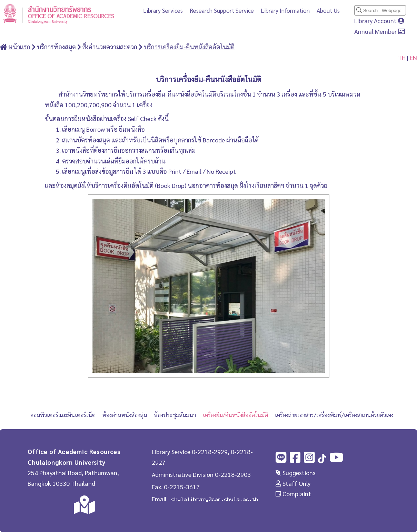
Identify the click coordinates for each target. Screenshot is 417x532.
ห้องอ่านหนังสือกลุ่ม (125, 415)
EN (413, 57)
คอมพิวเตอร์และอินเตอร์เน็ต (63, 415)
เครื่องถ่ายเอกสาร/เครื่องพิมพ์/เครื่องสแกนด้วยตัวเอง (334, 415)
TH (402, 57)
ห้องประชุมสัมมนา (175, 415)
